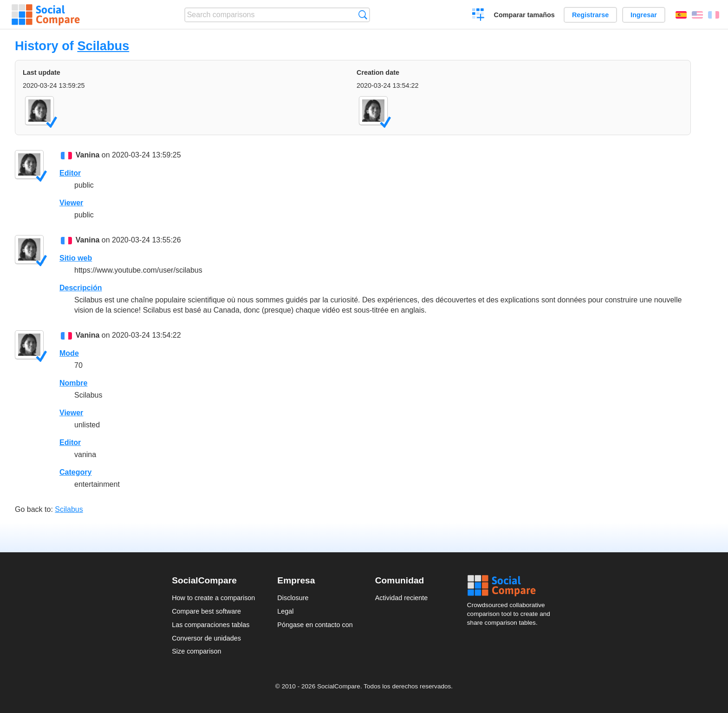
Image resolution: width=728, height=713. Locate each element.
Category (75, 472)
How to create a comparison (213, 598)
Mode (69, 353)
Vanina (88, 155)
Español (681, 15)
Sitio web (76, 258)
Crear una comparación (478, 16)
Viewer (71, 203)
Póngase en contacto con (315, 625)
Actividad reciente (402, 598)
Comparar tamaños (524, 15)
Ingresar (644, 15)
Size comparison (196, 651)
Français (714, 15)
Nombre (73, 383)
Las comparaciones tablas (211, 625)
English (697, 15)
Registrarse (590, 15)
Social (512, 586)
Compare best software (206, 611)
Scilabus (103, 46)
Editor (70, 173)
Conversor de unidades (206, 638)
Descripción (81, 288)
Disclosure (293, 598)
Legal (285, 611)
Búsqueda (363, 15)
